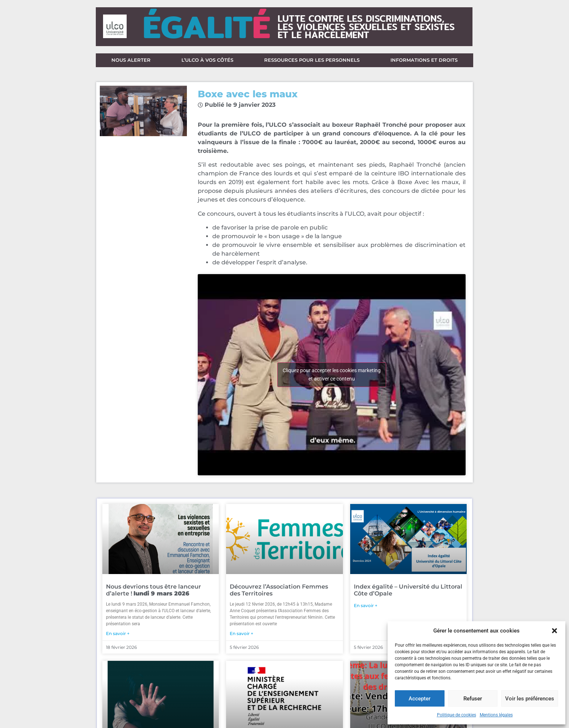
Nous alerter (131, 62)
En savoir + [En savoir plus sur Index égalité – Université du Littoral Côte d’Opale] (366, 608)
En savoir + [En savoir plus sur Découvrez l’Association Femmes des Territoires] (241, 636)
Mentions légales (496, 715)
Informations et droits (424, 62)
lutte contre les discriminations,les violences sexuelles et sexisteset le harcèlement (366, 27)
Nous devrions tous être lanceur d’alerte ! (153, 593)
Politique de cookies (457, 715)
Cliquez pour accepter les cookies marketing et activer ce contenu (332, 377)
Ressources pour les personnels (312, 62)
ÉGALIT (206, 27)
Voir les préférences (530, 699)
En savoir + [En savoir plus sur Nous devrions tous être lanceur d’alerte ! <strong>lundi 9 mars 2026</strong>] (118, 636)
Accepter (419, 699)
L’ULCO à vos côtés (207, 62)
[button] (554, 631)
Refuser (473, 699)
